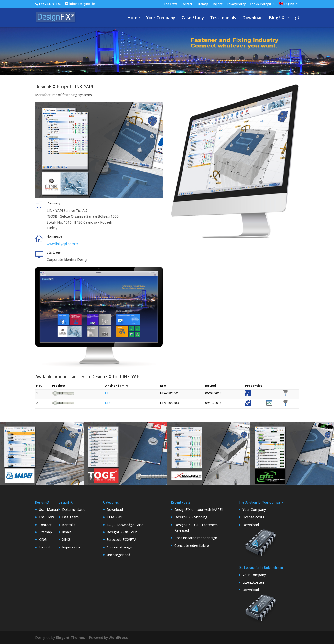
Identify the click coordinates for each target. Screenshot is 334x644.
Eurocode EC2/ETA (121, 540)
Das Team (70, 517)
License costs (253, 517)
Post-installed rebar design (196, 538)
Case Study (193, 18)
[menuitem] (289, 5)
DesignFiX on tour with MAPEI (199, 510)
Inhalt (67, 532)
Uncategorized (118, 555)
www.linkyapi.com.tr (62, 244)
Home (134, 18)
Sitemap (202, 4)
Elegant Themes (70, 638)
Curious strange (119, 547)
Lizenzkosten (253, 582)
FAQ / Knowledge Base (125, 525)
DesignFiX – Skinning (191, 517)
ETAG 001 (114, 517)
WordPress (118, 638)
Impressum (71, 547)
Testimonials (223, 18)
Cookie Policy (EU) (262, 4)
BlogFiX (277, 18)
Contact (187, 4)
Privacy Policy (236, 4)
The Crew (170, 4)
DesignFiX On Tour (122, 532)
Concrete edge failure (192, 545)
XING (43, 540)
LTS (108, 403)
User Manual (49, 510)
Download (253, 18)
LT (107, 393)
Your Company (161, 18)
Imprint (218, 4)
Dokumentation (75, 510)
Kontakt (69, 525)
